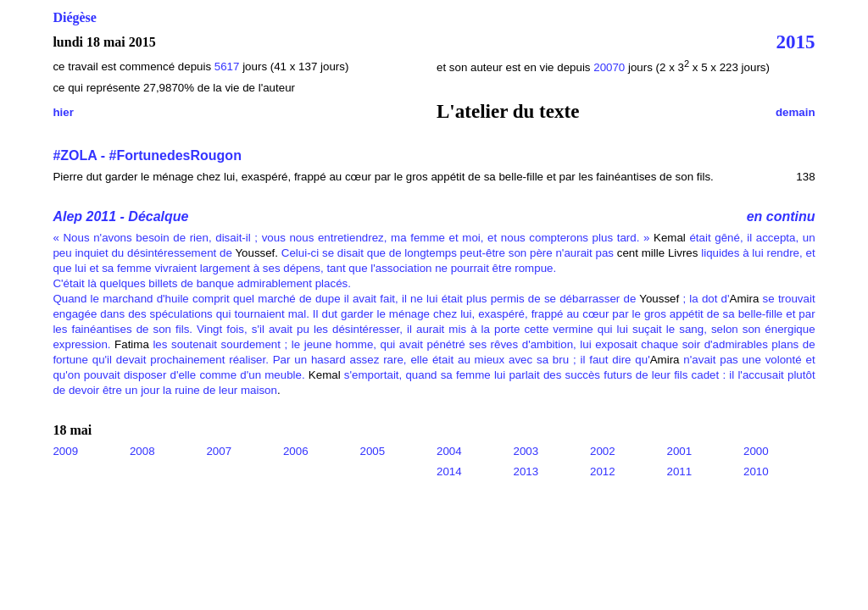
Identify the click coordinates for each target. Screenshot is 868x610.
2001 (680, 451)
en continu (781, 216)
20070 (611, 67)
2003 (526, 451)
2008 (142, 451)
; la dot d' (704, 299)
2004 (449, 451)
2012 (603, 471)
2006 (296, 451)
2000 (756, 451)
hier (63, 112)
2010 (756, 471)
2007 (219, 451)
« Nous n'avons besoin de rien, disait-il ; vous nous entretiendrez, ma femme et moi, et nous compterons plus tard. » (351, 238)
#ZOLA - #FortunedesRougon (147, 155)
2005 (372, 451)
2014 (449, 471)
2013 (526, 471)
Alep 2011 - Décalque (120, 216)
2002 (603, 451)
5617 (227, 67)
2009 (65, 451)
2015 (796, 42)
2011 (680, 471)
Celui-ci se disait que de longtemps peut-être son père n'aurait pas (446, 253)
